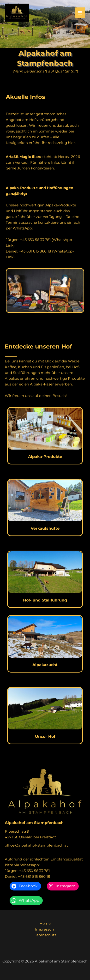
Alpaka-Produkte (61, 205)
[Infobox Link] (45, 436)
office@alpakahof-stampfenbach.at (36, 845)
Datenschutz (45, 935)
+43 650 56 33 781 (35, 240)
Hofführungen (27, 211)
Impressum (45, 929)
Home (45, 923)
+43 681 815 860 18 (35, 251)
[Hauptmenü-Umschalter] (80, 13)
